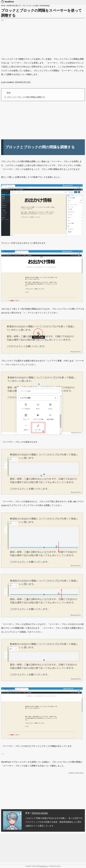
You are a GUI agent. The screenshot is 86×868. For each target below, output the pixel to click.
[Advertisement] (43, 37)
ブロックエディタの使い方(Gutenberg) (36, 6)
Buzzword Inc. (44, 866)
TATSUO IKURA (40, 813)
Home (3, 6)
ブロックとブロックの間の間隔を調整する (26, 97)
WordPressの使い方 (14, 6)
